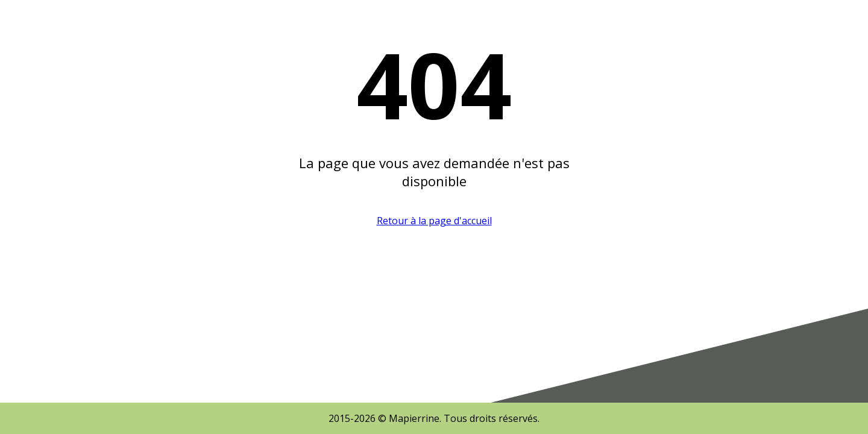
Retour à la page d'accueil (434, 221)
